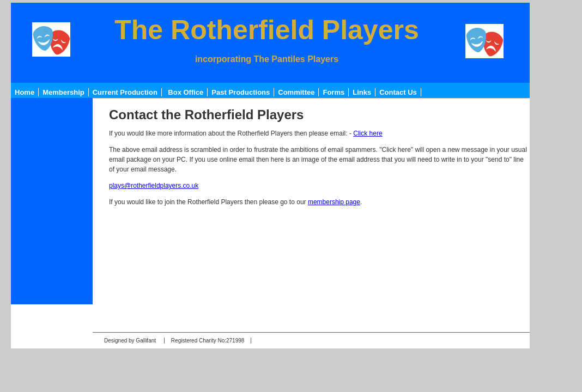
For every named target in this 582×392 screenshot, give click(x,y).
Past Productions (241, 92)
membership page (334, 202)
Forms (334, 92)
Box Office (186, 92)
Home (25, 92)
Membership (63, 92)
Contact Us (398, 92)
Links (362, 92)
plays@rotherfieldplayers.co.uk (154, 186)
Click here (368, 133)
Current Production (125, 92)
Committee (296, 92)
